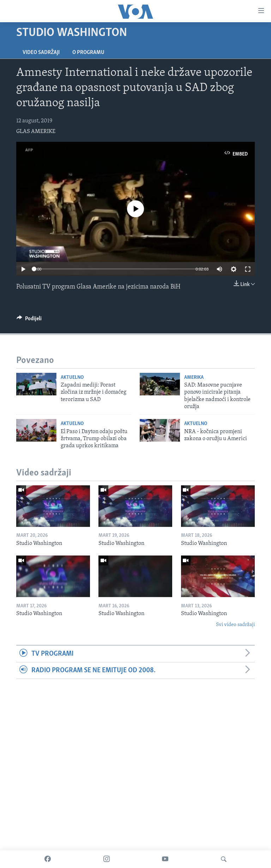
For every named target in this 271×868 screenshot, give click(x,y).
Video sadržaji (41, 53)
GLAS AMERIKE (36, 132)
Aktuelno (72, 378)
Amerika (194, 378)
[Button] (29, 320)
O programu (88, 53)
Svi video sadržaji (235, 625)
